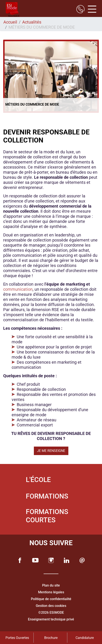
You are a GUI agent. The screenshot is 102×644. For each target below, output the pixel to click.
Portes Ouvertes (17, 638)
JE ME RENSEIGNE (51, 451)
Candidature (85, 638)
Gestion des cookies (51, 606)
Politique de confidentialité (51, 599)
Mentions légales (51, 592)
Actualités (32, 22)
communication (18, 289)
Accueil (10, 22)
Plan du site (51, 585)
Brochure (51, 638)
